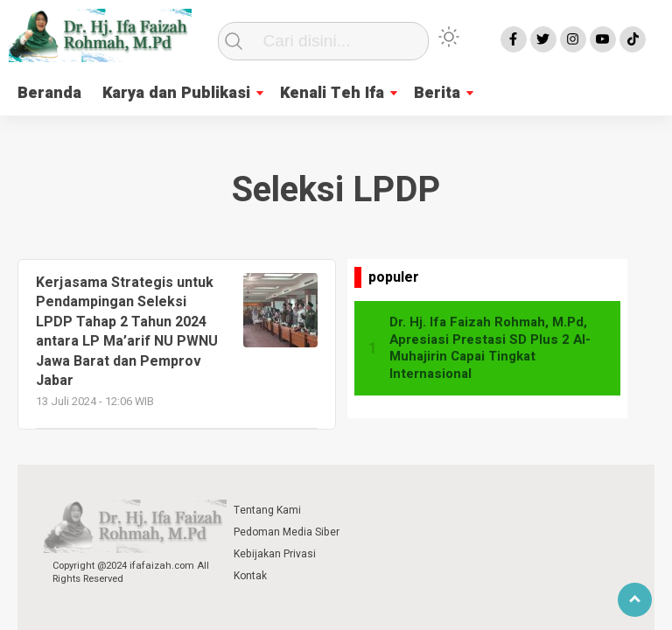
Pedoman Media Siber (287, 532)
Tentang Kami (267, 510)
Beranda (49, 93)
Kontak (250, 576)
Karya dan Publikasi (176, 93)
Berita (437, 93)
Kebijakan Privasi (275, 554)
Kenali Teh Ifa (332, 93)
